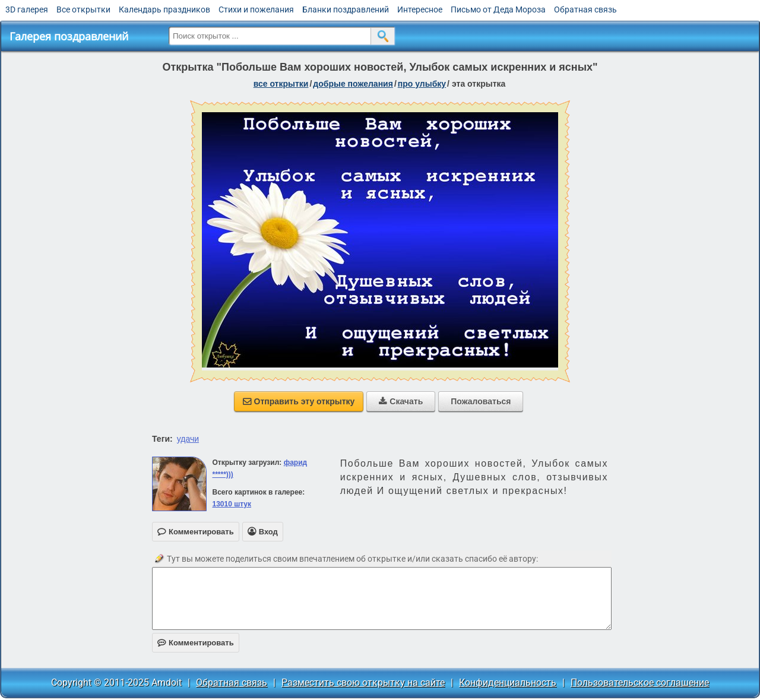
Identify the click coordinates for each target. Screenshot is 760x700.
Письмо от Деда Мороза (498, 9)
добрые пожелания (353, 84)
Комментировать (196, 643)
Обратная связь (585, 9)
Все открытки (83, 9)
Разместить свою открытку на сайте (363, 682)
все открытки (281, 84)
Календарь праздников (164, 9)
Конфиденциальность (508, 682)
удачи (188, 439)
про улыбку (422, 84)
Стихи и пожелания (256, 9)
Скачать (401, 401)
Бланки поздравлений (346, 9)
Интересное (420, 9)
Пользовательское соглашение (640, 682)
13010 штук (232, 504)
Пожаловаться (481, 401)
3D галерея (27, 9)
